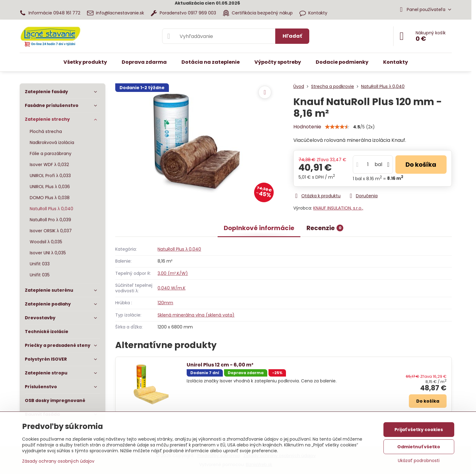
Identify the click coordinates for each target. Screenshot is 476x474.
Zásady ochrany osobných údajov (58, 461)
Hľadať (292, 36)
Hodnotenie (307, 127)
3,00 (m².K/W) (173, 273)
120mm (165, 303)
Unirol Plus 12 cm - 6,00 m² (220, 365)
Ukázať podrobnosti (419, 461)
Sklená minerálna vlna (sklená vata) (196, 315)
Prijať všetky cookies (419, 430)
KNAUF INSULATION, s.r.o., (338, 208)
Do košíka (421, 165)
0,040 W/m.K (171, 288)
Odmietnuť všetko (419, 447)
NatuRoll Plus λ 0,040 (179, 249)
